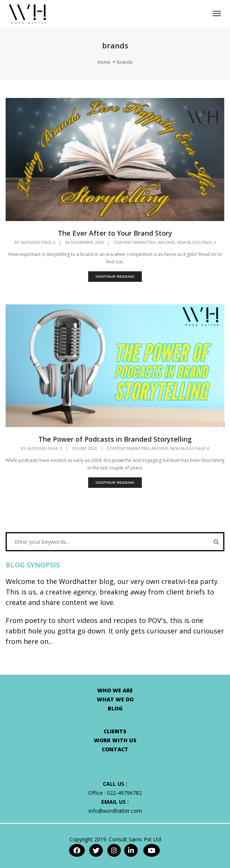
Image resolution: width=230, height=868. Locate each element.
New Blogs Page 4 (196, 242)
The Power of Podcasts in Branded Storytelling (115, 439)
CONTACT (115, 749)
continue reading (115, 276)
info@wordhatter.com (115, 811)
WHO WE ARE (115, 690)
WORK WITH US (115, 740)
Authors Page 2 (38, 242)
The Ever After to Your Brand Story (115, 233)
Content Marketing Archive (144, 242)
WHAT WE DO (115, 699)
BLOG (115, 708)
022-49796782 (124, 793)
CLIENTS (115, 731)
